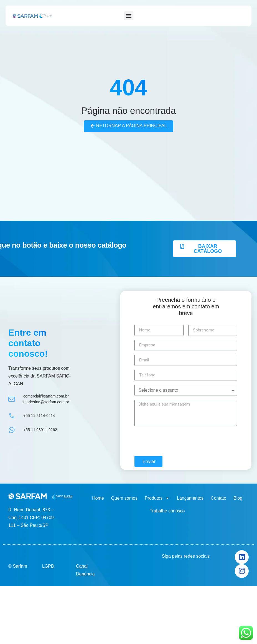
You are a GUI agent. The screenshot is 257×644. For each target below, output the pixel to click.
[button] (129, 16)
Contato (218, 498)
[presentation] (177, 441)
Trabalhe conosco (167, 511)
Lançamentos (190, 498)
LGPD (48, 566)
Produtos (157, 498)
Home (98, 498)
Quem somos (124, 498)
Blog (238, 498)
